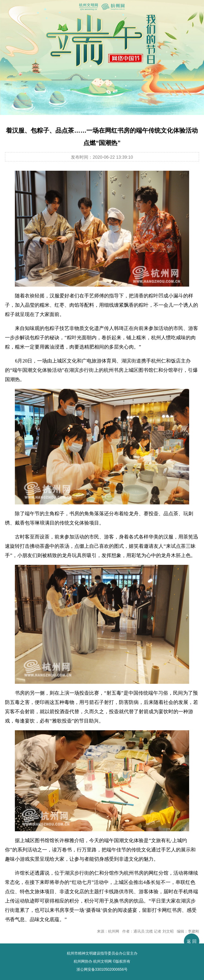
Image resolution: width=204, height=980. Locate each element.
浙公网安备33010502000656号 (102, 969)
